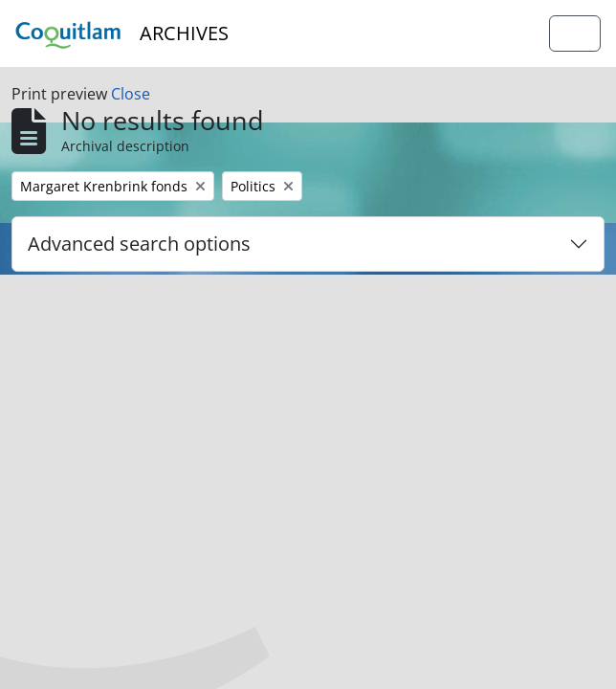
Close (131, 94)
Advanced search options (139, 244)
